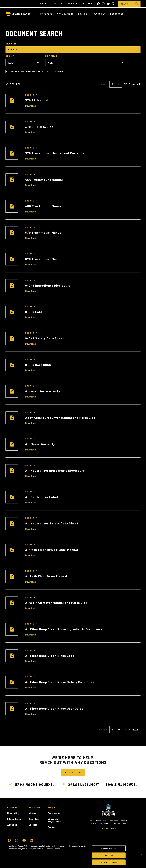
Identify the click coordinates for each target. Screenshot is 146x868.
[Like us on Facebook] (98, 4)
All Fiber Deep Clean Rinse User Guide (54, 708)
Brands (83, 14)
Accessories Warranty (43, 391)
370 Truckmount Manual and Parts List (55, 153)
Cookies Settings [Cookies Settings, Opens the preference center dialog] (109, 848)
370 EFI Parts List (39, 127)
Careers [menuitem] (73, 4)
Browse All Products (73, 795)
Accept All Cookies (109, 862)
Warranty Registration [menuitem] (55, 830)
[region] (73, 855)
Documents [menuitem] (54, 823)
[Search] (125, 4)
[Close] (142, 855)
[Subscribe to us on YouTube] (108, 4)
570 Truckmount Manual (44, 232)
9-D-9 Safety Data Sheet (45, 338)
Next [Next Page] (135, 84)
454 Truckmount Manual (44, 180)
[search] (136, 4)
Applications (66, 14)
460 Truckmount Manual (44, 206)
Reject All (109, 855)
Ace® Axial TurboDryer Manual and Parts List (60, 418)
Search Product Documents (50, 784)
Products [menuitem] (12, 817)
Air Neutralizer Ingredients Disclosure (55, 470)
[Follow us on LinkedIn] (113, 4)
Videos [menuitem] (32, 823)
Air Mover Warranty (40, 444)
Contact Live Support (100, 784)
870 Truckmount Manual (44, 259)
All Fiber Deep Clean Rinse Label (50, 656)
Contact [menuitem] (87, 4)
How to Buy (99, 14)
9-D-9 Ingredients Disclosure (48, 285)
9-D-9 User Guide (39, 365)
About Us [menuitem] (12, 835)
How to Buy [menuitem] (13, 823)
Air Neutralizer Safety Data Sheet (52, 523)
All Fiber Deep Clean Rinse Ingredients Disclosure (64, 629)
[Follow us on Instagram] (103, 4)
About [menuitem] (44, 4)
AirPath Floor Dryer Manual (46, 576)
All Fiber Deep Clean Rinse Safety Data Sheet (61, 682)
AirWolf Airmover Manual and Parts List (56, 603)
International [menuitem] (14, 829)
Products (47, 14)
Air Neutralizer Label (42, 497)
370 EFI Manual (37, 100)
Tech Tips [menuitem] (57, 4)
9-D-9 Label (34, 312)
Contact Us (73, 773)
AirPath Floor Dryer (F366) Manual (52, 550)
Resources (117, 14)
